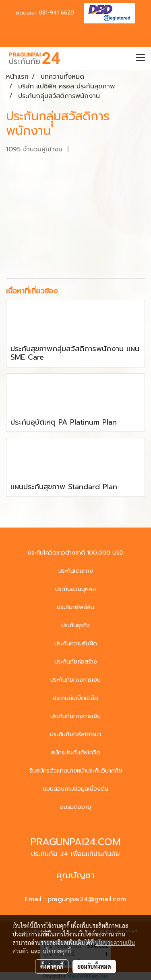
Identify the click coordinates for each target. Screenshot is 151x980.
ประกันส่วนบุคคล (75, 589)
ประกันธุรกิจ (75, 625)
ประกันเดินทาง (76, 571)
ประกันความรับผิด (76, 644)
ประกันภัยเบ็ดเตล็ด (75, 698)
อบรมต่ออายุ (75, 807)
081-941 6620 (56, 13)
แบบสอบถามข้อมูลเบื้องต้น (76, 789)
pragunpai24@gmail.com (87, 899)
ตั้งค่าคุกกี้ (52, 966)
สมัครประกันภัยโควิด (75, 753)
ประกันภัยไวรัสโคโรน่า (75, 734)
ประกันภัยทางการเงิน (75, 680)
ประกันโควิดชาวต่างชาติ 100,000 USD (76, 553)
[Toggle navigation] (141, 58)
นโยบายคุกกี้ (57, 951)
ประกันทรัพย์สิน (75, 607)
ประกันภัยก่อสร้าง (76, 662)
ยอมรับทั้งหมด (94, 966)
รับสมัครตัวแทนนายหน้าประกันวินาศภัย (76, 771)
